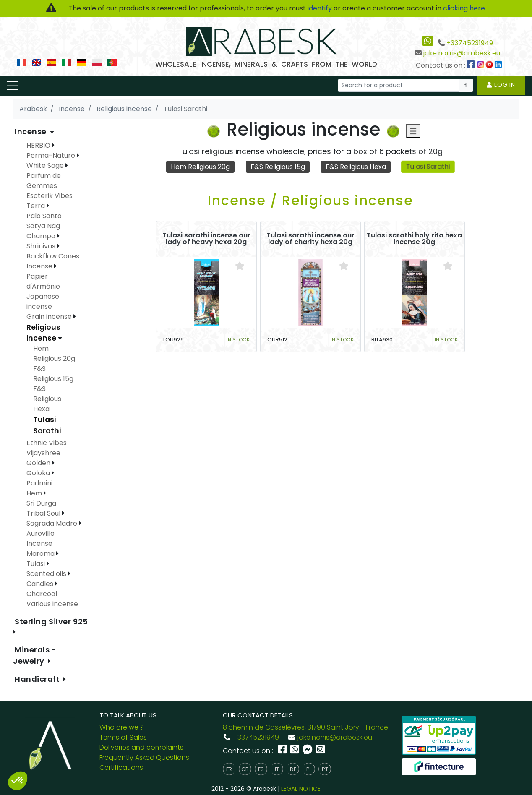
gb (245, 769)
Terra (37, 206)
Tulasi (37, 564)
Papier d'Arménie (43, 281)
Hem (35, 493)
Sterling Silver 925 (51, 622)
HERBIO (39, 145)
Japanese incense (43, 301)
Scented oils (47, 574)
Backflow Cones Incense (53, 261)
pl (309, 769)
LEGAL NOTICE (301, 789)
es (261, 769)
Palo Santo (44, 216)
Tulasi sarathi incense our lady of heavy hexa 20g (206, 239)
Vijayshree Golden (43, 458)
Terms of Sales (123, 737)
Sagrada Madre (53, 523)
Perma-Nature (52, 155)
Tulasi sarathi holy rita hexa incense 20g (414, 239)
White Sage (46, 166)
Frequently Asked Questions (144, 757)
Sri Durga (41, 503)
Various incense (52, 604)
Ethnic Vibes (47, 443)
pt (325, 769)
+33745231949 (470, 43)
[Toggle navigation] (13, 86)
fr (229, 769)
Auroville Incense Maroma (41, 543)
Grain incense (50, 317)
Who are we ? (122, 727)
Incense (31, 132)
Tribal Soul (44, 513)
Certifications (121, 768)
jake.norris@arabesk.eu (462, 53)
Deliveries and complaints (141, 747)
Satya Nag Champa (43, 231)
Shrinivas (42, 246)
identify (321, 8)
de (293, 769)
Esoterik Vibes (50, 196)
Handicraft (38, 679)
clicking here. (465, 8)
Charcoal (42, 594)
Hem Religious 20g (200, 167)
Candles (41, 584)
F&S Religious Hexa (356, 167)
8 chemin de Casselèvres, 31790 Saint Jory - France (305, 727)
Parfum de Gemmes (44, 181)
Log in (501, 85)
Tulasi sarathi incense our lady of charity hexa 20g (310, 239)
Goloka (39, 473)
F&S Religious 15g (278, 167)
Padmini (39, 483)
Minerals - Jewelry (35, 655)
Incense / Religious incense (310, 200)
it (277, 769)
